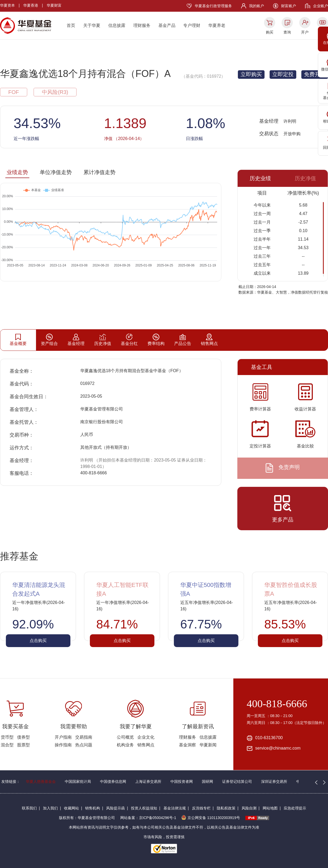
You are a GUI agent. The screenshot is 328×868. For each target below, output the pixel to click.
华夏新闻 (208, 745)
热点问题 (84, 745)
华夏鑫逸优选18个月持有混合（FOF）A (85, 74)
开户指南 (63, 737)
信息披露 (117, 25)
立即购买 (251, 74)
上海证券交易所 (148, 781)
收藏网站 (71, 808)
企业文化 (146, 737)
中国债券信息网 (113, 781)
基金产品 (167, 25)
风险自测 (249, 808)
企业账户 (321, 6)
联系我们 (29, 808)
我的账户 (257, 6)
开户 (305, 32)
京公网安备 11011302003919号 (211, 818)
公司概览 (125, 737)
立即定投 (283, 74)
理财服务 (142, 25)
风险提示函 (115, 808)
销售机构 (93, 808)
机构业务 (125, 745)
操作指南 (63, 745)
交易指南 (84, 737)
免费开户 (315, 74)
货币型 (7, 737)
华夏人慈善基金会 (41, 781)
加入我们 (50, 808)
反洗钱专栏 (201, 808)
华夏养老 (217, 25)
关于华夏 (92, 25)
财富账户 (289, 6)
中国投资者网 (182, 781)
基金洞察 (187, 745)
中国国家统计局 (78, 781)
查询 (287, 32)
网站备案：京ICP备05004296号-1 (148, 818)
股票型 (23, 745)
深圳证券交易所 (274, 781)
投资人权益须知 (144, 808)
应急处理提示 (295, 808)
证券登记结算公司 (237, 781)
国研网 (207, 781)
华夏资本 (7, 5)
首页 (71, 25)
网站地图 (270, 808)
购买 (270, 32)
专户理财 (192, 25)
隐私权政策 (226, 808)
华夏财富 (54, 5)
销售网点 (146, 745)
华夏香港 (31, 5)
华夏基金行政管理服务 (213, 6)
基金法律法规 (175, 808)
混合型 (7, 745)
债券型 (23, 737)
